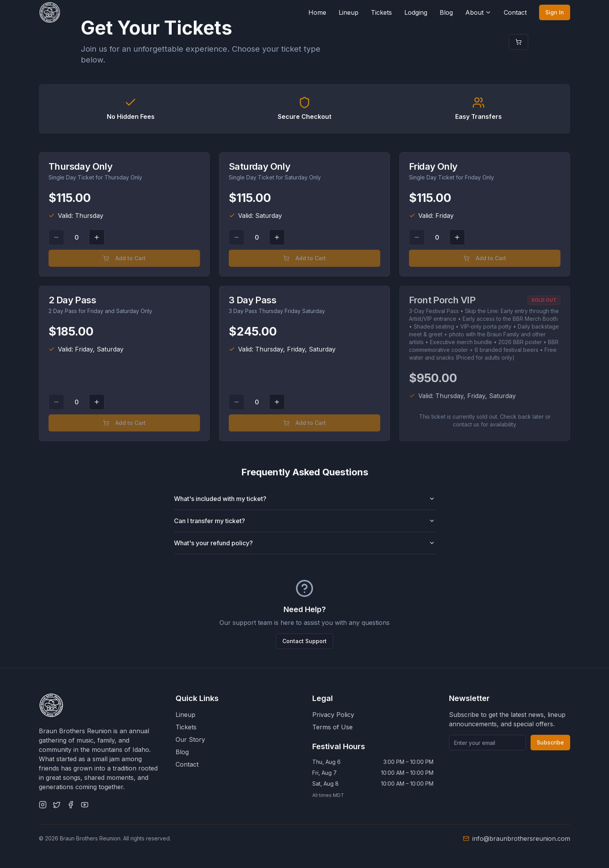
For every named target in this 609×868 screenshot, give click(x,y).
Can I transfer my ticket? (304, 521)
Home (317, 12)
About (478, 12)
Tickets (381, 12)
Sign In (555, 12)
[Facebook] (71, 805)
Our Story (190, 739)
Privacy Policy (333, 715)
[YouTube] (85, 805)
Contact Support (304, 641)
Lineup (349, 12)
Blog (446, 12)
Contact (515, 12)
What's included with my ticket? (304, 499)
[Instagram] (43, 805)
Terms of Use (332, 727)
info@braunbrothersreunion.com (521, 838)
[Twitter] (57, 805)
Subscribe (550, 742)
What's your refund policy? (304, 543)
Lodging (416, 12)
